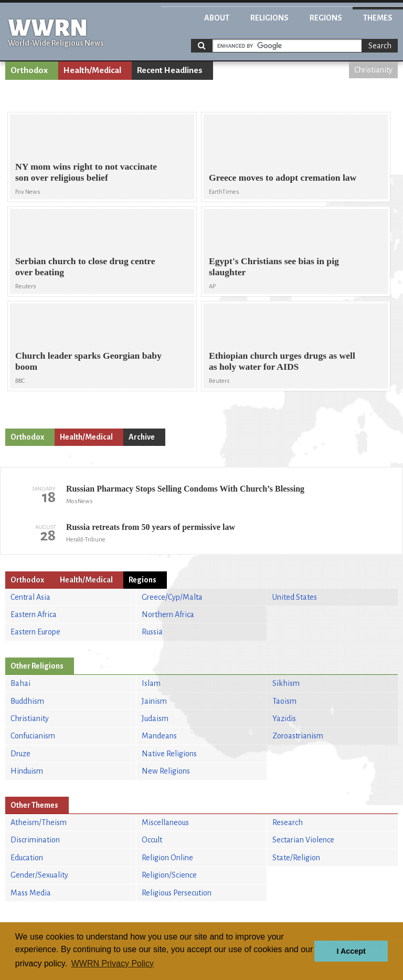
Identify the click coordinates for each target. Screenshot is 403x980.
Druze (20, 754)
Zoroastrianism (298, 736)
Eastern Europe (35, 632)
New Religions (166, 771)
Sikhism (286, 683)
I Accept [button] (351, 951)
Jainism (154, 701)
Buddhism (27, 701)
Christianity (373, 70)
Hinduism (27, 771)
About (217, 18)
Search (380, 46)
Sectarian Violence (303, 840)
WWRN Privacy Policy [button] (113, 963)
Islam (151, 683)
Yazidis (284, 718)
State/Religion (296, 858)
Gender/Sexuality (39, 875)
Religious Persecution (177, 893)
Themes (378, 18)
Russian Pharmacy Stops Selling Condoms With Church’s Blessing (185, 489)
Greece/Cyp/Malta (172, 597)
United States (295, 597)
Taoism (284, 701)
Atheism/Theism (39, 822)
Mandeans (159, 736)
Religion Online (167, 858)
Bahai (20, 683)
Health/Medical (92, 70)
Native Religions (169, 754)
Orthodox (29, 70)
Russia (152, 632)
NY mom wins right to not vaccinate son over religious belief (86, 172)
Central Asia (30, 597)
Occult (152, 840)
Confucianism (33, 736)
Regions (326, 18)
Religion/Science (169, 875)
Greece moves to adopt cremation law (283, 178)
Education (27, 858)
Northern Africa (168, 614)
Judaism (155, 718)
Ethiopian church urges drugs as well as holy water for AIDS (282, 361)
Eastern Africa (34, 614)
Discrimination (35, 840)
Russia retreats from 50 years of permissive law (151, 527)
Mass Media (31, 893)
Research (288, 822)
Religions (269, 18)
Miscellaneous (165, 822)
